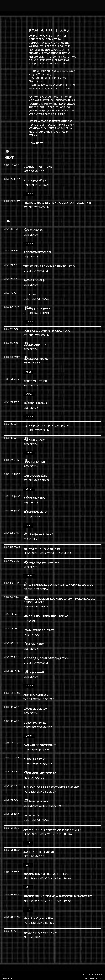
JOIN (28, 820)
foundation (23, 975)
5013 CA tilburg (96, 955)
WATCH (30, 192)
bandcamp (7, 958)
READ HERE (36, 143)
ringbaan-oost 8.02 (94, 951)
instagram (7, 955)
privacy (22, 977)
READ (29, 365)
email (5, 947)
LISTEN (30, 475)
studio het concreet (93, 947)
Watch (30, 666)
